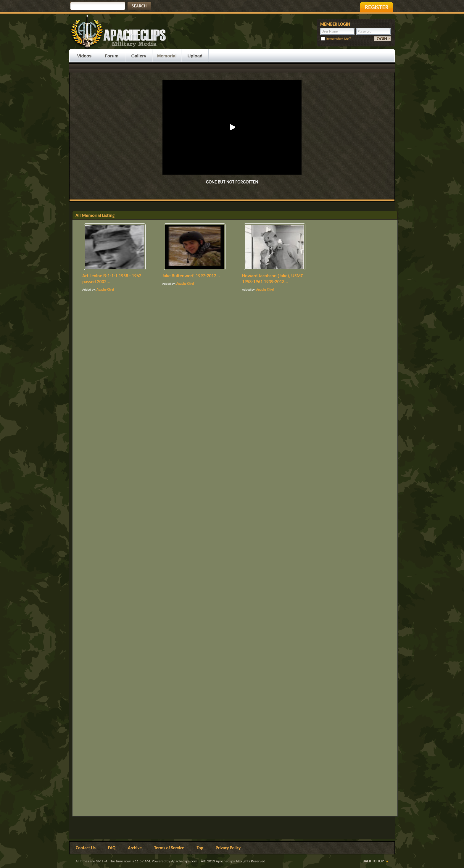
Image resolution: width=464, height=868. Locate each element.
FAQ (112, 848)
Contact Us (86, 848)
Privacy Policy (228, 848)
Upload (195, 56)
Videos (84, 56)
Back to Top (373, 861)
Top (200, 848)
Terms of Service (169, 848)
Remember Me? (336, 39)
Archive (135, 848)
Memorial (167, 56)
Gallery (139, 56)
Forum (112, 56)
